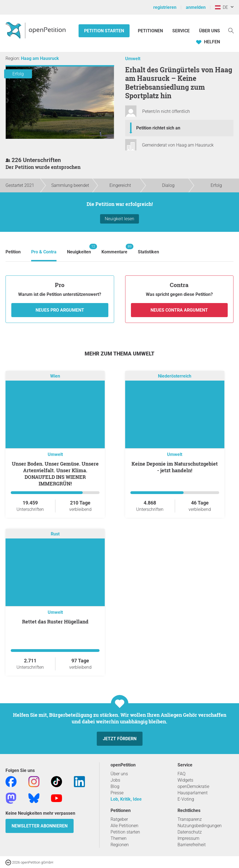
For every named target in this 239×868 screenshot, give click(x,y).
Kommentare (114, 249)
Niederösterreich (175, 376)
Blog (115, 786)
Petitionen (151, 31)
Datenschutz (190, 832)
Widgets (185, 780)
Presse (117, 793)
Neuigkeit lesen (120, 219)
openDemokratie (193, 786)
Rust (55, 534)
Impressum (188, 838)
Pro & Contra (44, 252)
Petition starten (104, 31)
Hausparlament (193, 793)
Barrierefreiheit (192, 845)
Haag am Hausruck (40, 58)
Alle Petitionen (124, 826)
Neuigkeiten (79, 249)
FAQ (182, 774)
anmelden (196, 7)
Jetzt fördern (120, 739)
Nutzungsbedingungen (200, 826)
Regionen (120, 845)
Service (181, 31)
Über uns (119, 774)
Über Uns (210, 31)
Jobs (115, 780)
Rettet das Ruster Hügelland (55, 622)
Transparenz (190, 819)
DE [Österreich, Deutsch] (221, 7)
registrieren (165, 7)
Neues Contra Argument (179, 310)
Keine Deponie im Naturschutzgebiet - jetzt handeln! (175, 467)
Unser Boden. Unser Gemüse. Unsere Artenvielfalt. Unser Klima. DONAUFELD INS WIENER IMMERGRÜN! (55, 474)
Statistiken (148, 252)
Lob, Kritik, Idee (126, 799)
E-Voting (186, 799)
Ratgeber (119, 819)
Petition (13, 252)
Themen (119, 838)
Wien (55, 376)
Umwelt (133, 59)
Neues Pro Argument (60, 310)
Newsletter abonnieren (40, 826)
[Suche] (231, 30)
